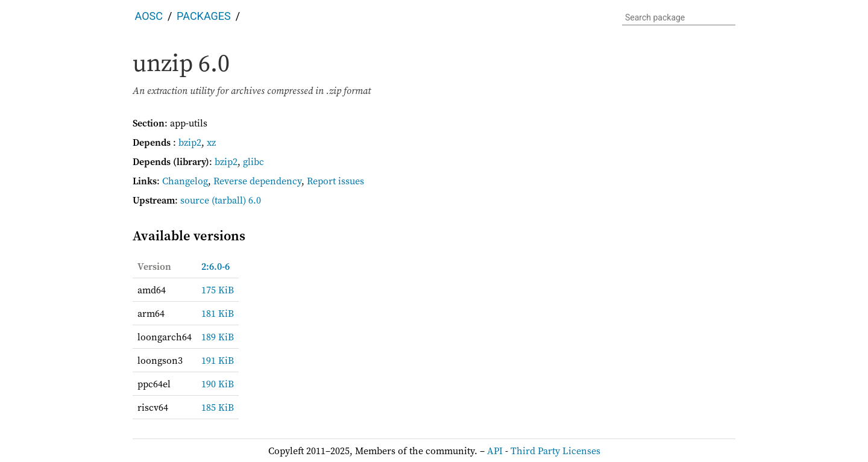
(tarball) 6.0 (236, 200)
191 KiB (218, 360)
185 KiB (218, 407)
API (495, 451)
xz (211, 142)
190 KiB (218, 384)
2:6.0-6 (215, 266)
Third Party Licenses (555, 451)
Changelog (185, 181)
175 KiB (218, 290)
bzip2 (190, 142)
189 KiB (218, 337)
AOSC (149, 16)
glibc (253, 161)
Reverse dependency (257, 181)
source (195, 200)
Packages (204, 16)
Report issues (335, 181)
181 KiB (218, 313)
